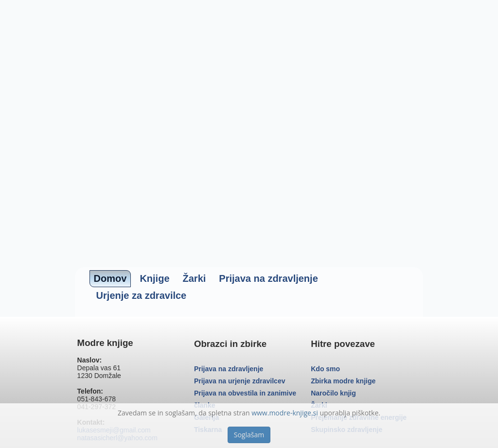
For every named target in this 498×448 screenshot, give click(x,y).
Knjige (154, 278)
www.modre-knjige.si (285, 413)
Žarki (195, 278)
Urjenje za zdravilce (142, 295)
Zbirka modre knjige (343, 381)
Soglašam (249, 435)
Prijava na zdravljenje (268, 278)
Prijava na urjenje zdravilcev (240, 381)
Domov (110, 278)
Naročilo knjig (333, 393)
